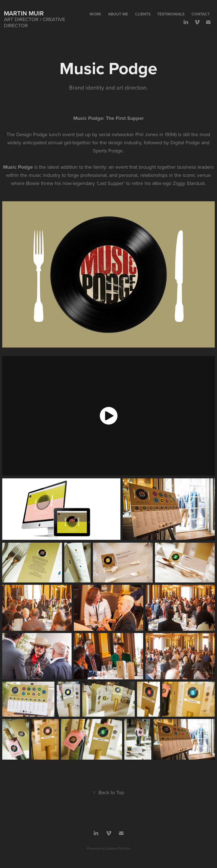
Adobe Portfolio (118, 848)
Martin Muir (24, 13)
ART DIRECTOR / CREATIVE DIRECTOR (35, 22)
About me (118, 14)
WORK (95, 14)
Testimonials (171, 14)
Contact (201, 14)
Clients (143, 14)
